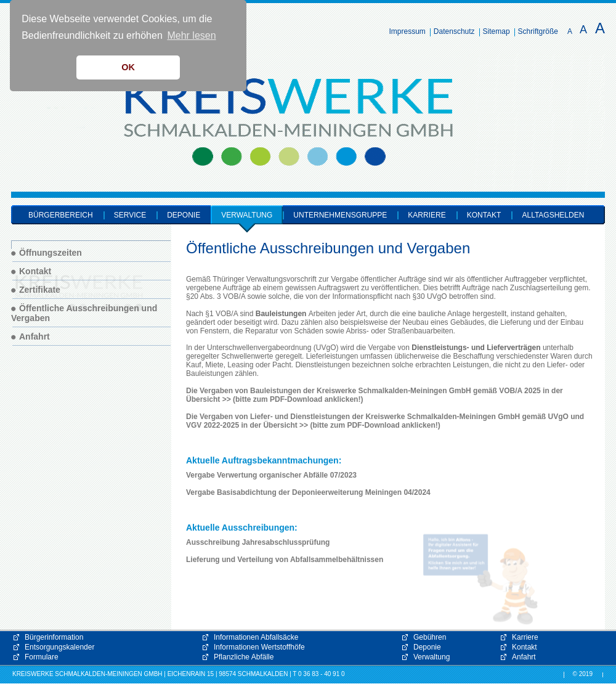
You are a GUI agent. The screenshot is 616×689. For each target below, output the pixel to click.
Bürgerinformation (54, 637)
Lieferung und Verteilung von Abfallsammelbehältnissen (285, 560)
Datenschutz (454, 31)
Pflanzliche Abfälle (244, 657)
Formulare (42, 657)
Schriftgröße (538, 31)
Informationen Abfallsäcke (256, 637)
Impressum (407, 31)
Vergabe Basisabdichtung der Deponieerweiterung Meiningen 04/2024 (308, 492)
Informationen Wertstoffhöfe (259, 647)
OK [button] (128, 67)
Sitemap (496, 31)
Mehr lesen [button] (191, 35)
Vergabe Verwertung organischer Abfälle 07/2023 (271, 475)
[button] (480, 579)
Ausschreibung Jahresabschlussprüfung (258, 542)
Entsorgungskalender (59, 647)
